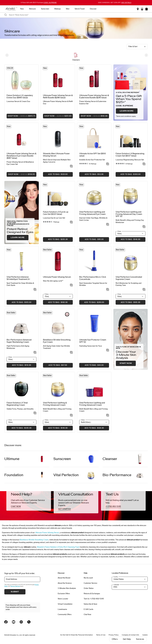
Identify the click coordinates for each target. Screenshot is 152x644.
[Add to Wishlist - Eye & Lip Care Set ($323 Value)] (71, 222)
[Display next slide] (146, 55)
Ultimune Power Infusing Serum (47, 533)
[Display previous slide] (7, 55)
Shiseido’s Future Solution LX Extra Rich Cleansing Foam (58, 547)
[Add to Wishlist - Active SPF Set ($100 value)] (108, 164)
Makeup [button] (84, 9)
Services (140, 639)
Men (94, 9)
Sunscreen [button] (71, 9)
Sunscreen (62, 459)
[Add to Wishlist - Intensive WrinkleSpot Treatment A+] (35, 290)
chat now (16, 506)
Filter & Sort (133, 47)
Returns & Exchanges (92, 594)
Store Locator (63, 599)
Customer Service (90, 583)
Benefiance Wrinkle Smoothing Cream (34, 540)
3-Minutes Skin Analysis (67, 588)
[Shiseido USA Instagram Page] (21, 622)
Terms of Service (15, 586)
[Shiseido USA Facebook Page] (6, 622)
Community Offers (65, 615)
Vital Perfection (66, 475)
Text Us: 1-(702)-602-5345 (94, 599)
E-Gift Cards (88, 609)
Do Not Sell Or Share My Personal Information (77, 635)
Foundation (14, 475)
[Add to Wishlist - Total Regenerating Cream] (35, 413)
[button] (147, 9)
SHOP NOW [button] (21, 117)
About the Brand (64, 578)
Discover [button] (120, 9)
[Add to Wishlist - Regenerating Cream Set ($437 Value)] (144, 164)
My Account (88, 578)
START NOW (126, 363)
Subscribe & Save (90, 604)
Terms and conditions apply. (126, 116)
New (48, 9)
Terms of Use (101, 635)
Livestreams (62, 609)
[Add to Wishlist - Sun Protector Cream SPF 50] (108, 350)
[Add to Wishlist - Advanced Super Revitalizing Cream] (35, 353)
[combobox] (78, 15)
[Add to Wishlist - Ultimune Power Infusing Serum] (71, 166)
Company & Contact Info (130, 635)
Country (116, 577)
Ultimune (12, 459)
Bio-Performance (117, 475)
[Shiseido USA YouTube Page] (14, 622)
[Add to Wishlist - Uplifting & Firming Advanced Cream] (71, 415)
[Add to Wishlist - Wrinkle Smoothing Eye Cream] (71, 353)
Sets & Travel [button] (106, 9)
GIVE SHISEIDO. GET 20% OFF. (115, 3)
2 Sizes (119, 231)
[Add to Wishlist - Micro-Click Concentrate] (108, 290)
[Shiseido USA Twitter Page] (29, 622)
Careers (145, 635)
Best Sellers (37, 9)
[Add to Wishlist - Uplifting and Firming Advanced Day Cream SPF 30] (144, 227)
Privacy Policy (114, 635)
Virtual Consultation (65, 604)
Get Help (127, 639)
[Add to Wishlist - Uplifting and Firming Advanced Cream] (108, 415)
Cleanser (110, 459)
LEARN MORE (127, 111)
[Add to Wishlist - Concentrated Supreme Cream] (144, 290)
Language (116, 585)
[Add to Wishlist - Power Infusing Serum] (71, 285)
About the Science (65, 583)
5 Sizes (47, 294)
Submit (15, 592)
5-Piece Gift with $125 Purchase (39, 3)
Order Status (89, 588)
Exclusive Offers (64, 594)
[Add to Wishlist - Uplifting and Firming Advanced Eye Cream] (108, 225)
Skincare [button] (59, 9)
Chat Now (87, 615)
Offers (115, 639)
